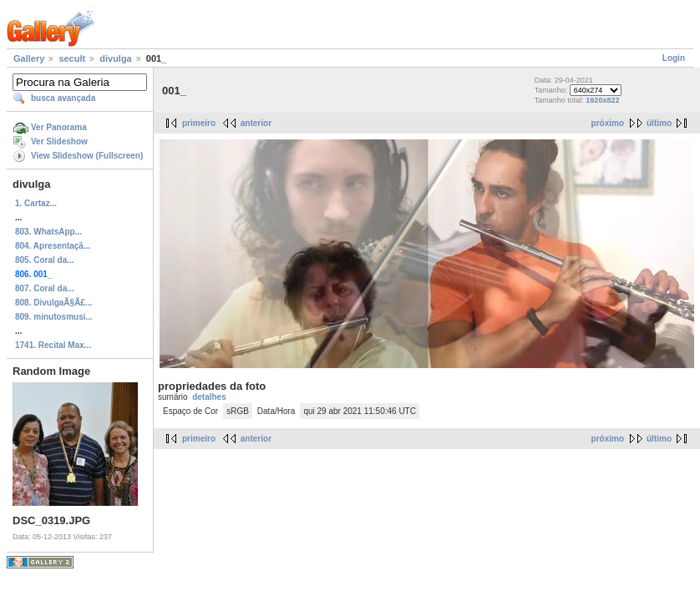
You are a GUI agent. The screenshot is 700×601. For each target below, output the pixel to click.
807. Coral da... (45, 288)
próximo (608, 123)
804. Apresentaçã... (53, 246)
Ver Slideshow (59, 141)
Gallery (29, 58)
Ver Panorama (59, 127)
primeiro (199, 123)
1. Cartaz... (36, 203)
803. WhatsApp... (48, 232)
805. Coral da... (45, 260)
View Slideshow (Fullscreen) (87, 156)
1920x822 (602, 100)
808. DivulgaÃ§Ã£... (53, 303)
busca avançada (63, 98)
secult (72, 58)
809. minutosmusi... (54, 317)
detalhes (209, 397)
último (659, 123)
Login (674, 58)
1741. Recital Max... (53, 345)
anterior (256, 123)
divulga (116, 58)
